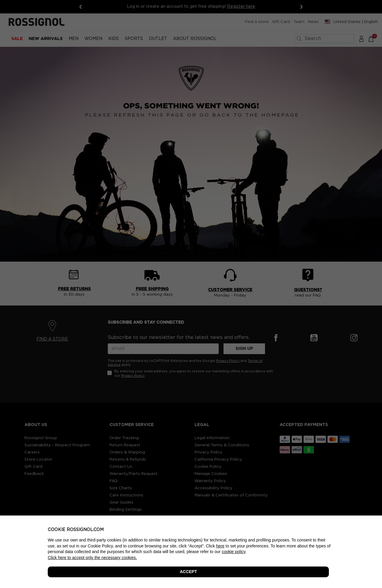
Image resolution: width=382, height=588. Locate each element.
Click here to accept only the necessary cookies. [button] (92, 558)
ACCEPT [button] (188, 572)
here (220, 546)
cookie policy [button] (234, 552)
